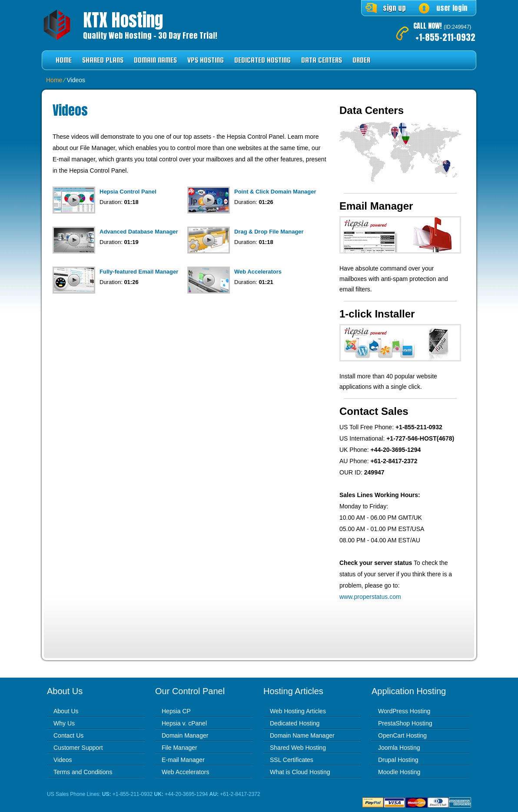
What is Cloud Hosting (300, 772)
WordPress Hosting (404, 711)
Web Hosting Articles (298, 711)
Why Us (64, 723)
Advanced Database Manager (139, 232)
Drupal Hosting (398, 760)
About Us (66, 711)
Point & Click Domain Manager (275, 192)
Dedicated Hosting (262, 60)
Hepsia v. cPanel (184, 723)
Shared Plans (103, 60)
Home (64, 60)
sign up (394, 8)
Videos (63, 760)
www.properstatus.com (370, 597)
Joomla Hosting (399, 748)
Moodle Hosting (399, 772)
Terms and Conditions (83, 772)
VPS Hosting (206, 60)
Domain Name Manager (302, 735)
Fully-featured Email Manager (139, 272)
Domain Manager (185, 735)
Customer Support (78, 748)
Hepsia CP (176, 711)
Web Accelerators (258, 272)
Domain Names (155, 60)
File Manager (179, 748)
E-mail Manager (183, 760)
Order (361, 60)
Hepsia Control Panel (128, 192)
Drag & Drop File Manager (269, 232)
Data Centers (322, 60)
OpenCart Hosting (402, 735)
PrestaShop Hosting (405, 723)
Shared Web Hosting (298, 748)
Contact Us (68, 735)
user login (452, 8)
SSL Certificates (292, 760)
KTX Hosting (123, 20)
